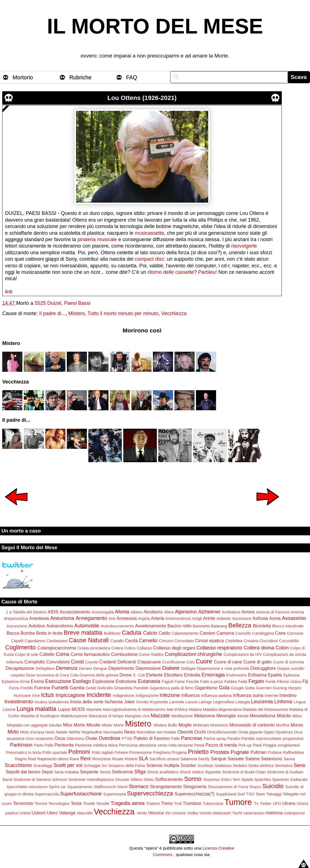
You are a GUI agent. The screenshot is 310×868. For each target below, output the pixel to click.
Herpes (295, 688)
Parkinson (21, 745)
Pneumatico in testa (23, 752)
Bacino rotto (179, 626)
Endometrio (236, 675)
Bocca (13, 633)
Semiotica (284, 766)
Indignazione (147, 696)
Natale (62, 732)
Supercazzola (47, 794)
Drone (126, 675)
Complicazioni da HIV (243, 654)
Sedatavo (223, 766)
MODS (78, 709)
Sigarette (213, 772)
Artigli (197, 618)
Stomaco (139, 787)
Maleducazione (74, 716)
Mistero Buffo (166, 725)
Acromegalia (103, 612)
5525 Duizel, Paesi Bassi (62, 303)
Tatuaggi (274, 794)
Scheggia (92, 766)
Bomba (28, 633)
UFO (277, 804)
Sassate (236, 759)
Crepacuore (149, 662)
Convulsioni (58, 662)
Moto (13, 732)
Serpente (89, 772)
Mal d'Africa (177, 709)
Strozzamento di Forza (228, 787)
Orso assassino (40, 738)
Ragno (21, 759)
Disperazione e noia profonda (223, 668)
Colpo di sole (27, 654)
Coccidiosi (269, 641)
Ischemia (114, 702)
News (130, 732)
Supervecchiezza (150, 793)
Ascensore (242, 618)
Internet (272, 696)
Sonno (193, 779)
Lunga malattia (37, 709)
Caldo (164, 633)
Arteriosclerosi (178, 618)
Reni (85, 759)
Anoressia (127, 618)
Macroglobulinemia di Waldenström (134, 709)
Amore (248, 612)
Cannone (295, 633)
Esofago (82, 681)
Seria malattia (67, 772)
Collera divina (259, 648)
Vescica (156, 813)
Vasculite (85, 813)
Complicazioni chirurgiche (193, 654)
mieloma (274, 813)
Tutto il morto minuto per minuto (123, 313)
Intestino (288, 695)
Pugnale (240, 752)
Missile (93, 725)
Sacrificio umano (164, 759)
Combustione (124, 654)
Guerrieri (264, 688)
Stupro (255, 787)
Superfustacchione (81, 794)
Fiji (305, 681)
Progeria (179, 752)
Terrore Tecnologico (52, 804)
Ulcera (289, 803)
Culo (190, 662)
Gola (224, 688)
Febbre (231, 682)
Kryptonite (159, 702)
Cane (281, 633)
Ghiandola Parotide (131, 688)
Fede (243, 682)
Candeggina (263, 633)
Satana (252, 759)
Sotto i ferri (231, 780)
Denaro (85, 668)
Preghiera (162, 752)
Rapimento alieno (53, 759)
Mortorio (23, 77)
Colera (117, 648)
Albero (136, 612)
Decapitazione (20, 668)
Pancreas (191, 738)
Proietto (198, 752)
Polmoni (79, 752)
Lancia (191, 702)
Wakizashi (222, 813)
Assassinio (294, 618)
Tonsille (103, 804)
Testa (76, 803)
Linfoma (283, 702)
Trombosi (192, 803)
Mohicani (201, 725)
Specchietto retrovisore (27, 787)
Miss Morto (74, 725)
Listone (9, 709)
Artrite (209, 618)
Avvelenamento (151, 626)
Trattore (153, 804)
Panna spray (215, 738)
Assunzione (17, 626)
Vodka (193, 813)
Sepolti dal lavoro (23, 772)
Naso (50, 732)
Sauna (289, 759)
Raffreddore (294, 752)
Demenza (67, 668)
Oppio (269, 732)
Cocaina (251, 641)
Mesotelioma (263, 716)
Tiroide (89, 804)
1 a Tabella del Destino (26, 612)
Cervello (148, 641)
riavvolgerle (244, 246)
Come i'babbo (151, 654)
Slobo (149, 780)
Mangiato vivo (137, 716)
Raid (32, 759)
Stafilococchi (105, 787)
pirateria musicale (97, 239)
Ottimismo (75, 738)
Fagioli (167, 682)
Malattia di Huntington (40, 716)
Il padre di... (52, 313)
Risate (118, 759)
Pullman (259, 752)
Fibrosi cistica (289, 682)
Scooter (188, 765)
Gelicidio (105, 688)
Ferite (271, 682)
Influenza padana (216, 696)
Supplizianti (226, 794)
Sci (105, 766)
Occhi (200, 732)
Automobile (87, 626)
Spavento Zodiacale (290, 780)
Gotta (250, 688)
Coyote (92, 662)
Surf (241, 794)
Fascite (192, 682)
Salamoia (189, 759)
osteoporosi (294, 813)
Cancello (243, 633)
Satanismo (271, 759)
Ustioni (38, 813)
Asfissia (260, 618)
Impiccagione (70, 695)
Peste (199, 745)
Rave (74, 759)
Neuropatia (113, 732)
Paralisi (234, 738)
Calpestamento (185, 633)
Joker (129, 702)
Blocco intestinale (288, 626)
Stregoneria (195, 787)
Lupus (64, 709)
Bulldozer (112, 633)
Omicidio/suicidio (222, 732)
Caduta (132, 633)
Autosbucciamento (117, 626)
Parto (39, 745)
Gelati (91, 688)
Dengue (100, 668)
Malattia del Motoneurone (265, 709)
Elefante (154, 675)
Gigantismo (206, 688)
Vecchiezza (174, 313)
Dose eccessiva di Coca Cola (52, 675)
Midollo (284, 716)
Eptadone (11, 682)
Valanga (67, 813)
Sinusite (122, 780)
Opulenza (284, 732)
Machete (94, 709)
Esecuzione (58, 681)
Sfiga (140, 772)
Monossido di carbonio (252, 725)
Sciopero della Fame (127, 766)
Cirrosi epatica (209, 641)
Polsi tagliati (102, 752)
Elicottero (173, 675)
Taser (260, 794)
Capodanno (35, 641)
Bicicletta (262, 626)
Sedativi (240, 766)
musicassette (149, 233)
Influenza (190, 695)
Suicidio (273, 786)
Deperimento (121, 668)
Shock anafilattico (163, 772)
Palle (175, 738)
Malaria (195, 709)
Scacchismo (18, 765)
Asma (275, 618)
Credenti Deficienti (117, 662)
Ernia (25, 682)
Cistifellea (234, 641)
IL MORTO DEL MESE (155, 26)
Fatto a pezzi (212, 682)
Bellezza (240, 625)
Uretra (25, 813)
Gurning (280, 688)
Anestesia (39, 618)
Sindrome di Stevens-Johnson (40, 780)
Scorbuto (205, 766)
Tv (256, 804)
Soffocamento (169, 779)
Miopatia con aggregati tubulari (35, 725)
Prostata (220, 752)
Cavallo (117, 641)
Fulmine (42, 688)
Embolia (192, 675)
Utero (52, 813)
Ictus (48, 695)
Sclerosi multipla (163, 765)
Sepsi (47, 772)
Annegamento (91, 618)
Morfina (283, 725)
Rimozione (101, 759)
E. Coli (139, 675)
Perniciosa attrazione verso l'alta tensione (156, 745)
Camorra (225, 633)
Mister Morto (113, 725)
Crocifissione (174, 662)
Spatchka (262, 780)
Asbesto (224, 618)
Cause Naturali (89, 640)
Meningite (226, 716)
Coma (62, 654)
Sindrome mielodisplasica (91, 780)
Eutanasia (149, 681)
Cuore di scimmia (288, 662)
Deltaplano (45, 668)
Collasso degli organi (174, 648)
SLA (143, 759)
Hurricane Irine (27, 696)
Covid (77, 662)
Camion (207, 633)
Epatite (275, 675)
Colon (282, 648)
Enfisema (257, 675)
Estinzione (126, 681)
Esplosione (103, 681)
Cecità (131, 641)
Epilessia (292, 675)
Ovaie (91, 738)
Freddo (27, 688)
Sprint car (58, 787)
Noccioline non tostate (157, 732)
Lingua (300, 702)
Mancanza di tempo (106, 716)
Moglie (185, 725)
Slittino (137, 780)
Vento (142, 813)
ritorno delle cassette (171, 272)
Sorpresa (211, 780)
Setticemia (122, 772)
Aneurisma (62, 618)
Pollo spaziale (55, 752)
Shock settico (192, 772)
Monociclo (219, 725)
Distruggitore (263, 668)
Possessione (141, 752)
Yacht (237, 813)
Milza (297, 716)
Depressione (148, 668)
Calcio (150, 633)
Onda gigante (250, 732)
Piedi (257, 745)
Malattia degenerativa (222, 709)
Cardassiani (57, 641)
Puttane (275, 752)
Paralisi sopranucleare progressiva (272, 738)
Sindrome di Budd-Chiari (244, 772)
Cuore (204, 661)
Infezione (170, 695)
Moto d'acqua (32, 732)
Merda (243, 716)
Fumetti (60, 688)
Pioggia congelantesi (281, 745)
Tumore (238, 802)
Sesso (105, 772)
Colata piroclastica (94, 648)
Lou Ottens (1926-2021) (142, 98)
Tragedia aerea (128, 803)
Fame (180, 682)
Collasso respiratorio (219, 648)
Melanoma (205, 716)
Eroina (37, 681)
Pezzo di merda (221, 745)
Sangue (219, 759)
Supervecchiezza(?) (195, 794)
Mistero (76, 313)
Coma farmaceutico (90, 654)
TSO (250, 794)
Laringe (205, 702)
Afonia (122, 612)
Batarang (219, 626)
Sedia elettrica (261, 766)
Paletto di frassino (152, 738)
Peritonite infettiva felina (96, 745)
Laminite (177, 702)
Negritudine (92, 732)
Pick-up (245, 745)
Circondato (184, 641)
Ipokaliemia (59, 702)
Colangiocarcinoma (57, 648)
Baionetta (201, 626)
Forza (14, 688)
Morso (297, 725)
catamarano (254, 813)
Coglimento (20, 647)
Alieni (169, 612)
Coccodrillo (289, 641)
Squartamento (80, 787)
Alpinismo (186, 612)
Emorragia (213, 675)
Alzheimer (209, 612)
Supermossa (114, 794)
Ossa (60, 738)
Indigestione (124, 696)
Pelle (49, 745)
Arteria (157, 618)
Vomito (205, 813)
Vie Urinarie (175, 813)
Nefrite (74, 732)
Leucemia (262, 702)
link (9, 292)
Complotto (35, 662)
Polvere (121, 752)
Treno (167, 803)
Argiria (144, 618)
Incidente (99, 695)
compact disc (149, 259)
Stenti (122, 787)
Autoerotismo (60, 626)
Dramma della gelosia (99, 675)
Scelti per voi (68, 765)
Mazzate (160, 716)
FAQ (132, 77)
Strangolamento (166, 787)
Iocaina (41, 702)
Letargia (243, 702)
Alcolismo (153, 612)
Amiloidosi (231, 612)
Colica (130, 648)
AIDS (53, 612)
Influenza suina (248, 695)
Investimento (19, 702)
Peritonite (64, 745)
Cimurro (166, 641)
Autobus (37, 626)
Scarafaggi (43, 766)
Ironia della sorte (87, 702)
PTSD (127, 738)
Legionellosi (224, 702)
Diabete (171, 668)
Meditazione (182, 716)
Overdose (110, 738)
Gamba (77, 688)
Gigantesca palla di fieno (172, 688)
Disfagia (188, 668)
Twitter (266, 804)
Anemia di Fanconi (273, 612)
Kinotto (143, 702)
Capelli (17, 641)
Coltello (47, 654)
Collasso (144, 648)
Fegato (256, 681)
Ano (112, 618)
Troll (178, 804)
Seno (299, 765)
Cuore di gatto (257, 662)
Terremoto (23, 803)
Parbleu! (208, 272)
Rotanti (131, 759)
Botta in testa (49, 633)
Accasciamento (75, 612)
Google (237, 688)
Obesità (185, 732)
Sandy (204, 759)
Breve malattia (83, 633)
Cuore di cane (228, 662)
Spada (247, 780)
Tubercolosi (213, 804)
